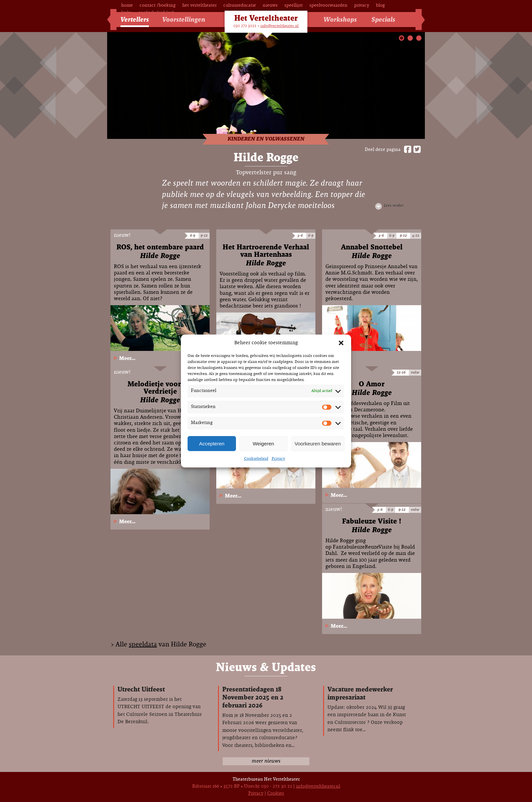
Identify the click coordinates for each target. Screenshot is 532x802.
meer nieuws (266, 761)
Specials (383, 20)
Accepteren (212, 444)
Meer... (127, 358)
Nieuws (270, 6)
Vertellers (135, 20)
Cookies (276, 793)
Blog (380, 6)
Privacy (278, 459)
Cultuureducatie (240, 6)
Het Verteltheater (199, 6)
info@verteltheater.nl (280, 26)
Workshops (340, 20)
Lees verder (394, 206)
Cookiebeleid (256, 459)
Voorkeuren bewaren (318, 444)
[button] (341, 343)
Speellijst (294, 6)
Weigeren (263, 444)
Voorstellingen (184, 20)
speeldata (143, 645)
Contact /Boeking (158, 6)
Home (127, 6)
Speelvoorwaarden (328, 6)
